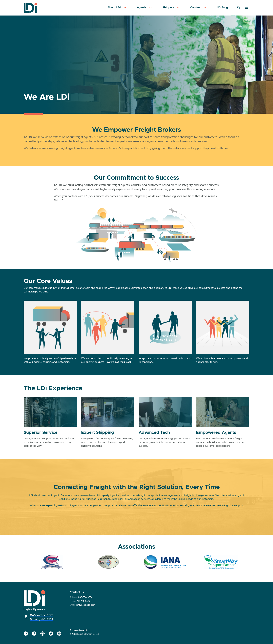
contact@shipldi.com (85, 605)
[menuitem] (117, 8)
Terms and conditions (80, 630)
